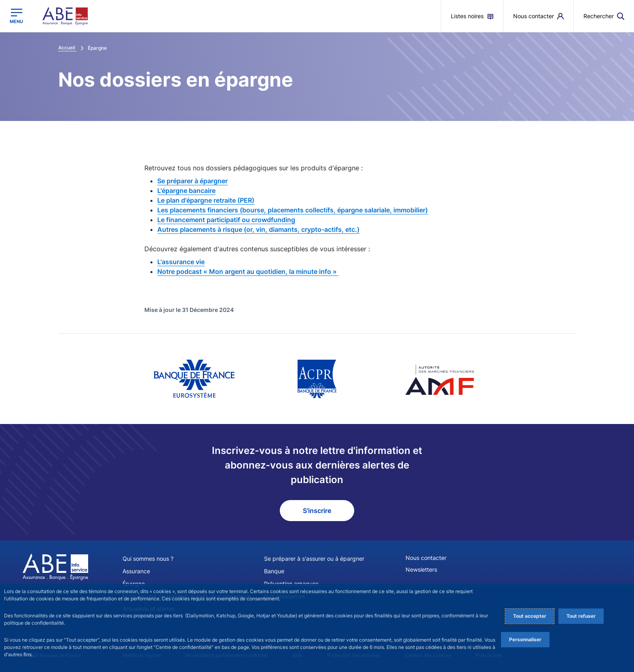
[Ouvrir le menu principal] (16, 16)
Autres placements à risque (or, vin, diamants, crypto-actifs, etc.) (258, 229)
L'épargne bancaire (186, 191)
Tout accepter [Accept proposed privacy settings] (530, 616)
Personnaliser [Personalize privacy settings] (525, 639)
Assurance (136, 571)
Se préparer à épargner (192, 181)
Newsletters (421, 569)
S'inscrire (317, 511)
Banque (274, 571)
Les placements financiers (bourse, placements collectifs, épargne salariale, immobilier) (293, 210)
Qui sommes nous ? (148, 559)
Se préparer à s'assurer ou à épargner (314, 559)
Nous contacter (426, 558)
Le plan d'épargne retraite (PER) (206, 200)
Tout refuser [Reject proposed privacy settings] (581, 616)
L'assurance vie (181, 262)
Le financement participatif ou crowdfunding (226, 220)
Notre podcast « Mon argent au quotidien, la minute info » (248, 271)
